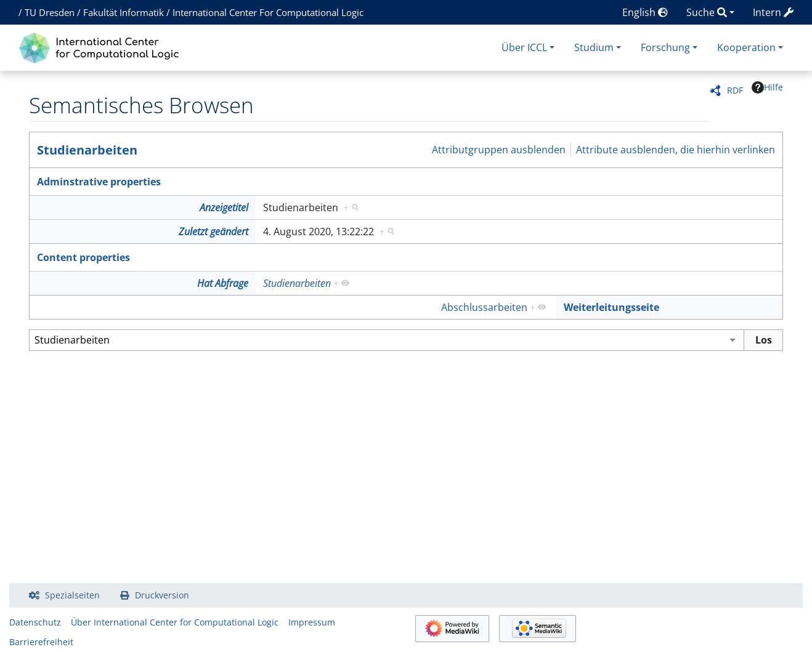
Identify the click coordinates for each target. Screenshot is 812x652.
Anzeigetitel (224, 207)
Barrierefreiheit (41, 642)
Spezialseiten (72, 595)
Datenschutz (35, 622)
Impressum (312, 622)
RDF (735, 90)
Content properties (83, 257)
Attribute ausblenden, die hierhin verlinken (676, 150)
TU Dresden (50, 12)
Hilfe (767, 87)
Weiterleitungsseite (611, 307)
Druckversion (162, 595)
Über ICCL (524, 47)
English (645, 12)
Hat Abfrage (223, 283)
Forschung (665, 47)
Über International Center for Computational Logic (175, 622)
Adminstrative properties (99, 182)
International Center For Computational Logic (268, 12)
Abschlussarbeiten (484, 307)
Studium (594, 47)
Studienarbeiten (87, 150)
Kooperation (746, 47)
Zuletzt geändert (213, 231)
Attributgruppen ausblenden (499, 150)
